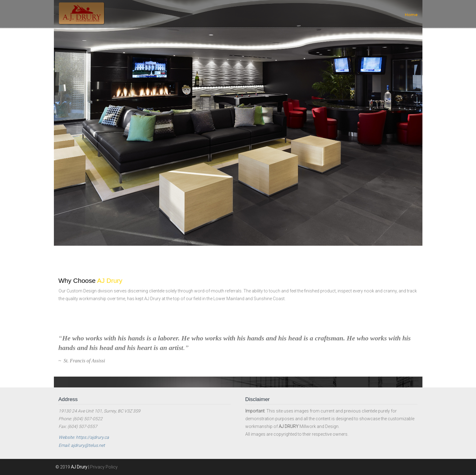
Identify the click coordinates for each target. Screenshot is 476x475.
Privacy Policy (104, 467)
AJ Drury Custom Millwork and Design (82, 13)
